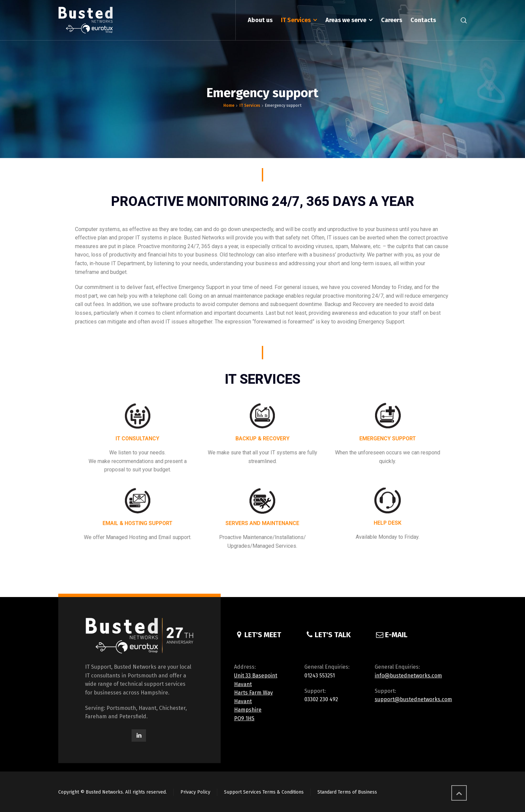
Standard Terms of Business (347, 792)
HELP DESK (388, 522)
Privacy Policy (195, 792)
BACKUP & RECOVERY (262, 440)
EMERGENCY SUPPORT (388, 440)
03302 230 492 (321, 699)
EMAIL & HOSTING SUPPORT (137, 523)
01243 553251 (320, 676)
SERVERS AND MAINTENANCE (262, 523)
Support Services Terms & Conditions (264, 792)
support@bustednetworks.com (413, 699)
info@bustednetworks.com (408, 676)
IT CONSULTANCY (137, 440)
